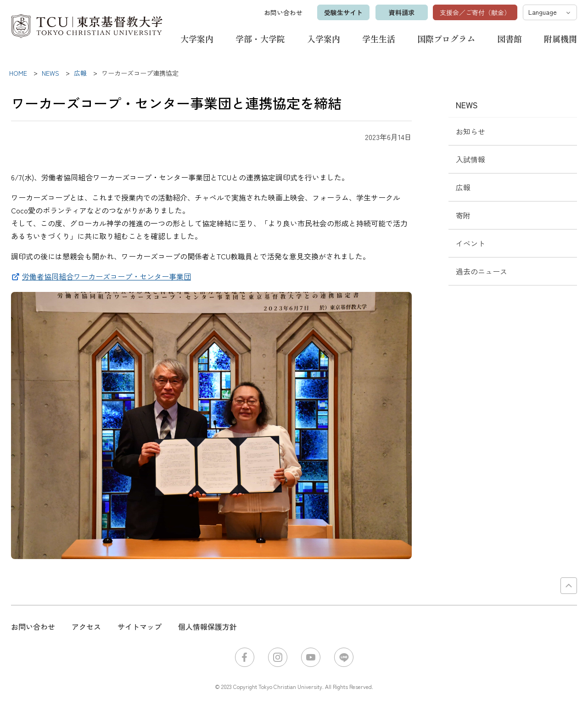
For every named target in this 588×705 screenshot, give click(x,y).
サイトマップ (140, 627)
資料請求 (401, 12)
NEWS (467, 105)
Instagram (278, 657)
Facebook (245, 657)
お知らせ (470, 131)
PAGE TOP (569, 586)
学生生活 (379, 39)
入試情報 (470, 159)
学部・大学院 (260, 39)
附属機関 (560, 39)
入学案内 (324, 39)
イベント (470, 243)
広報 (463, 187)
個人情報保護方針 (207, 627)
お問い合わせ (282, 12)
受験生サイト (342, 12)
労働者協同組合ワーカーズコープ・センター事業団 (106, 276)
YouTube (311, 657)
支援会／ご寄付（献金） (475, 12)
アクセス (86, 627)
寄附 (463, 215)
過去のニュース (482, 271)
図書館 (510, 39)
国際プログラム (446, 39)
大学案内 (197, 39)
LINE (344, 657)
